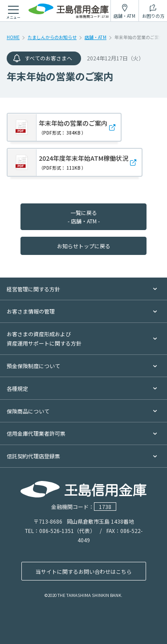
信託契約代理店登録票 (33, 456)
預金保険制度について (33, 366)
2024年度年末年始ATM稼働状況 (83, 163)
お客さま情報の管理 (31, 311)
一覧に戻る (84, 217)
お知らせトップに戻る (84, 246)
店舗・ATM (96, 37)
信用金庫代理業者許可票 (36, 433)
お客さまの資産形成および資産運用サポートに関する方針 (44, 338)
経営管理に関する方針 (33, 289)
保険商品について (28, 411)
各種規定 (17, 388)
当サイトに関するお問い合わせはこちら (84, 571)
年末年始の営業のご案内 (73, 127)
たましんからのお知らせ (52, 37)
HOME (13, 37)
